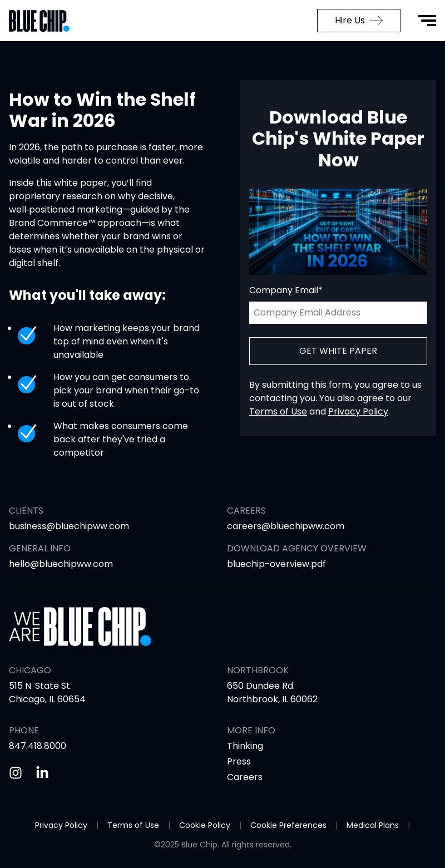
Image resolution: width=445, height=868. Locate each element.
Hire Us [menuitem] (359, 20)
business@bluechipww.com (69, 526)
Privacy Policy (358, 411)
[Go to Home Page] (44, 21)
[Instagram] (16, 773)
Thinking (245, 746)
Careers (245, 777)
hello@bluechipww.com (61, 564)
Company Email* (286, 290)
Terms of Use (278, 411)
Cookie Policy (205, 825)
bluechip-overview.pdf (276, 564)
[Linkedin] (42, 773)
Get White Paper (338, 351)
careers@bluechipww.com (286, 526)
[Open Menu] (427, 21)
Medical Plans (373, 825)
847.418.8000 (38, 746)
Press (239, 761)
